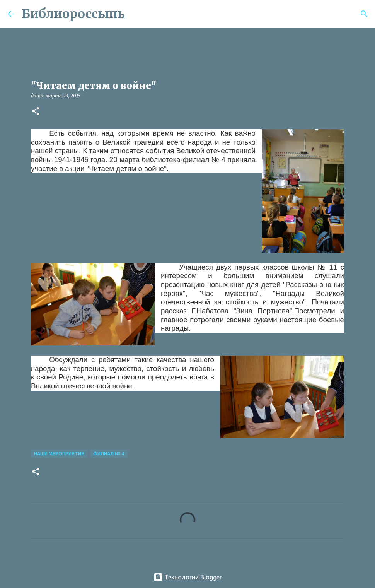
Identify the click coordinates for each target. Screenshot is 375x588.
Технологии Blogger (188, 577)
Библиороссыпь (73, 14)
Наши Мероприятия (59, 454)
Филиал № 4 (109, 454)
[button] (36, 112)
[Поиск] (136, 14)
